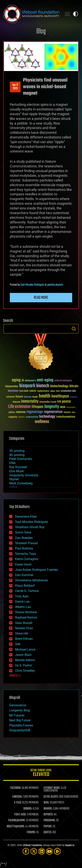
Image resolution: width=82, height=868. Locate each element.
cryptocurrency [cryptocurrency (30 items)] (43, 391)
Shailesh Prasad (26, 543)
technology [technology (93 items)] (47, 417)
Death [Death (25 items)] (58, 391)
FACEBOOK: (16, 788)
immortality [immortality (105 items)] (30, 401)
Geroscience (18, 705)
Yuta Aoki (22, 596)
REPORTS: (48, 815)
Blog (41, 32)
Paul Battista (24, 548)
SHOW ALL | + (15, 676)
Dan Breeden (24, 538)
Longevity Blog (20, 710)
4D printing (17, 455)
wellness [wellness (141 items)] (42, 422)
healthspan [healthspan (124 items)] (60, 396)
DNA (12, 463)
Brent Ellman (24, 639)
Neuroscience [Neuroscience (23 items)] (71, 408)
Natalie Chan (24, 628)
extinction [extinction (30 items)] (10, 397)
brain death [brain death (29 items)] (24, 391)
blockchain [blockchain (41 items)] (13, 391)
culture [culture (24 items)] (53, 391)
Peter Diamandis (21, 459)
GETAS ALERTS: (51, 797)
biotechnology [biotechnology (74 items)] (59, 386)
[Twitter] (34, 851)
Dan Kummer (24, 575)
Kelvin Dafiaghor (27, 559)
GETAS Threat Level (41, 773)
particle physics (55, 285)
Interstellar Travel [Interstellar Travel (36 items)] (48, 402)
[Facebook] (26, 851)
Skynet (14, 479)
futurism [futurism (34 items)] (28, 397)
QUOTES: (48, 832)
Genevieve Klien (26, 517)
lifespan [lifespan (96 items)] (37, 407)
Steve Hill (22, 633)
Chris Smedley (25, 671)
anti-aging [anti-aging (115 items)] (45, 380)
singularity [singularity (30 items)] (13, 417)
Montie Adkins (25, 660)
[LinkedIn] (42, 851)
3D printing (17, 451)
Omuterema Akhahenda (31, 580)
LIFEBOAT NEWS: (52, 788)
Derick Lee (22, 602)
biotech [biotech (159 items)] (43, 386)
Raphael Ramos (26, 617)
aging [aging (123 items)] (16, 380)
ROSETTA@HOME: (16, 827)
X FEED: (18, 803)
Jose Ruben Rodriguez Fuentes (36, 570)
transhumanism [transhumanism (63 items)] (66, 417)
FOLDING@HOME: (17, 820)
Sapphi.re (70, 845)
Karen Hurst (23, 564)
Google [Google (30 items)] (35, 397)
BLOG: (46, 803)
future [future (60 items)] (19, 397)
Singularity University (24, 475)
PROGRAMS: (50, 820)
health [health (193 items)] (45, 396)
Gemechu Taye (25, 554)
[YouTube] (49, 851)
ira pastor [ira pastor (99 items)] (64, 402)
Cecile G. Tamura (27, 591)
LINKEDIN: (17, 797)
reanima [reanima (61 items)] (21, 412)
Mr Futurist (17, 715)
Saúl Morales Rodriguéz (32, 285)
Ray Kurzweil (18, 467)
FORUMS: (31, 832)
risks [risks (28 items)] (73, 412)
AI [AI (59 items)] (23, 381)
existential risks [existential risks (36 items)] (68, 391)
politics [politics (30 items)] (12, 412)
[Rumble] (57, 851)
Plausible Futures (21, 725)
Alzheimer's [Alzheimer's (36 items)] (30, 381)
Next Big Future (20, 720)
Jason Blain (23, 655)
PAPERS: (48, 827)
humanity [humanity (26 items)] (74, 397)
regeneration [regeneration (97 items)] (53, 412)
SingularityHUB (20, 730)
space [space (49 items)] (21, 417)
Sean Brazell (24, 623)
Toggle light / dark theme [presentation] (76, 14)
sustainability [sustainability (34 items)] (32, 417)
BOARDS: (48, 809)
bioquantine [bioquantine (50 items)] (12, 386)
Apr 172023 (15, 87)
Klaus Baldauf (25, 586)
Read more (41, 298)
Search (74, 329)
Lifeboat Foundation (32, 845)
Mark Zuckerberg (21, 483)
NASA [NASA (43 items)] (63, 407)
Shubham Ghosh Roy (30, 527)
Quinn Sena (23, 532)
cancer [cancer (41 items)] (33, 391)
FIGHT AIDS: (20, 815)
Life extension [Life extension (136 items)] (19, 407)
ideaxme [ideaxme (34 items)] (16, 402)
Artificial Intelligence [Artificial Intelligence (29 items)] (63, 381)
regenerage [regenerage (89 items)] (35, 412)
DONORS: (28, 809)
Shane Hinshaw (26, 612)
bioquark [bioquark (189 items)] (27, 386)
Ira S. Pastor (24, 665)
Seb (18, 644)
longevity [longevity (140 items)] (52, 407)
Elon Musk (16, 471)
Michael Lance (25, 649)
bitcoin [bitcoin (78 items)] (74, 386)
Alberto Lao (23, 607)
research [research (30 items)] (67, 412)
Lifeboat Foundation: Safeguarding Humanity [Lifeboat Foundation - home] (31, 14)
